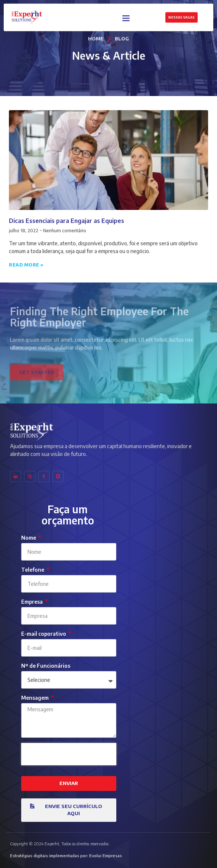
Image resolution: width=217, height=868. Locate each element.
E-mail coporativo (44, 634)
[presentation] (69, 754)
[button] (126, 17)
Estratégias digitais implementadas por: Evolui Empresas (66, 856)
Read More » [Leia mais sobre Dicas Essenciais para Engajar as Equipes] (26, 265)
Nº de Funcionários (46, 666)
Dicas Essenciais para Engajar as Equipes (67, 221)
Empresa (33, 602)
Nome (29, 538)
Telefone (33, 570)
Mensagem (35, 698)
